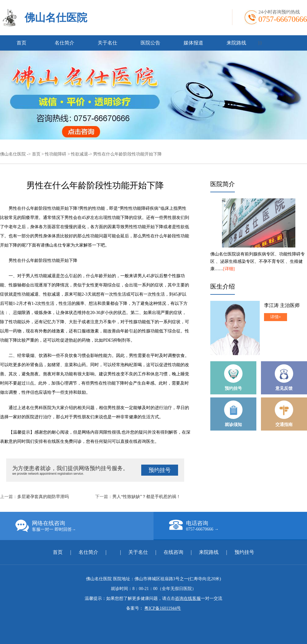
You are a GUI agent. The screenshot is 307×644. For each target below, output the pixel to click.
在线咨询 (173, 552)
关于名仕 (107, 43)
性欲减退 (80, 154)
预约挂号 (160, 470)
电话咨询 (238, 526)
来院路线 (236, 43)
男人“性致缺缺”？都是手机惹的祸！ (146, 497)
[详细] (229, 269)
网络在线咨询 (84, 526)
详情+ (276, 317)
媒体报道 (193, 43)
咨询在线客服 (188, 598)
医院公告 (150, 43)
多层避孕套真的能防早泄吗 (43, 497)
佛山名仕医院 (56, 18)
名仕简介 (64, 43)
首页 (21, 43)
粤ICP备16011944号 (163, 608)
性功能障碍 (56, 154)
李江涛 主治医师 (282, 305)
